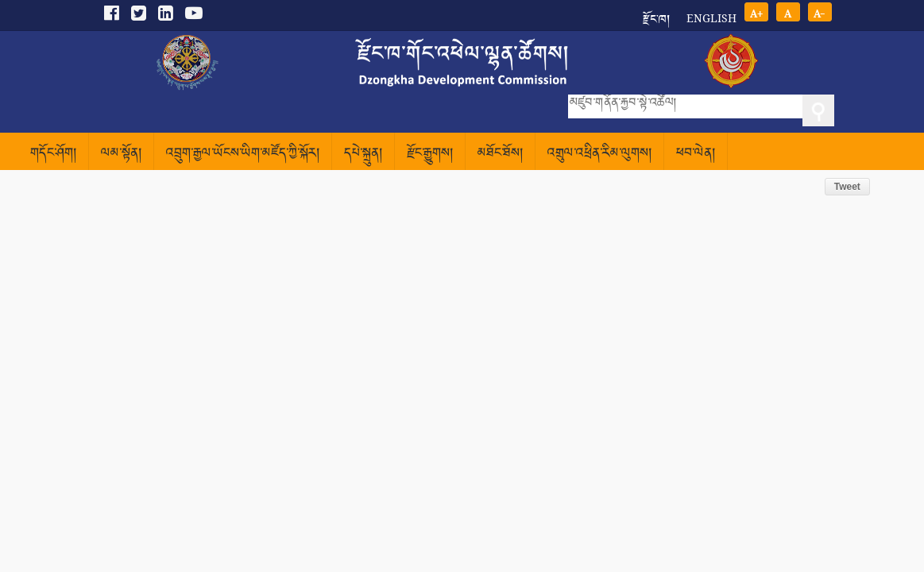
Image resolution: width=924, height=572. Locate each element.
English (711, 18)
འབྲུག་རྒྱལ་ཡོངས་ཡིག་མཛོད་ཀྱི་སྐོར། (243, 154)
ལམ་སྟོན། (121, 154)
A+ (756, 12)
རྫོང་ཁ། (656, 15)
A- (820, 12)
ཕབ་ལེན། (696, 154)
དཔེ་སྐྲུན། (363, 154)
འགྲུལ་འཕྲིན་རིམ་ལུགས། (599, 154)
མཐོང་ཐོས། (500, 154)
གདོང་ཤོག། (53, 154)
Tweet (847, 187)
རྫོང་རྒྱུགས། (430, 154)
